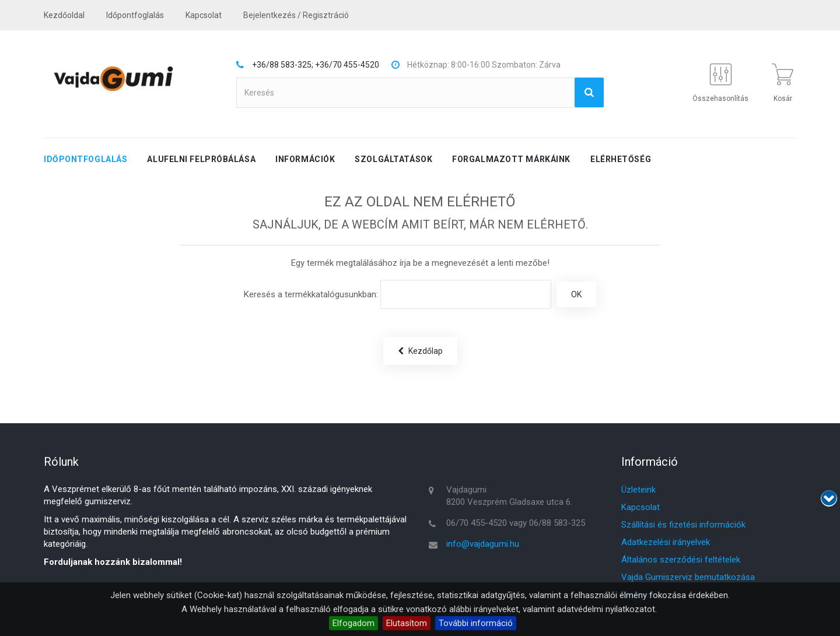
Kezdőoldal (64, 15)
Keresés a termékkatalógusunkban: (311, 294)
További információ (476, 623)
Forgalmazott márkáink (511, 159)
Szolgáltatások (393, 159)
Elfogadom (353, 623)
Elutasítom (407, 623)
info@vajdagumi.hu (483, 544)
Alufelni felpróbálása (201, 159)
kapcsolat (204, 15)
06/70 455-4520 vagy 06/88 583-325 (516, 523)
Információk (305, 159)
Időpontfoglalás (135, 15)
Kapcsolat (640, 507)
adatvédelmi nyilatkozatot (606, 609)
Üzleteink (638, 490)
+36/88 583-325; (283, 65)
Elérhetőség (621, 159)
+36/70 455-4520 (347, 65)
